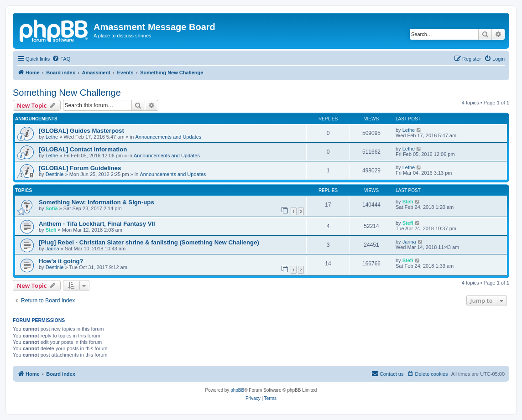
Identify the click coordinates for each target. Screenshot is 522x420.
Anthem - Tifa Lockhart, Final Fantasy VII (97, 224)
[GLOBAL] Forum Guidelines (80, 168)
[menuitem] (61, 59)
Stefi (408, 202)
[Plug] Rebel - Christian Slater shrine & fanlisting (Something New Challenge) (149, 242)
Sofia (52, 208)
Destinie (55, 174)
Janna (52, 249)
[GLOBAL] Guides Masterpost (81, 131)
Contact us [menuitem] (388, 373)
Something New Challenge (67, 93)
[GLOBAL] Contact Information (83, 149)
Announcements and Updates (168, 137)
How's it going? (61, 261)
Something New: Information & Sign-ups (97, 202)
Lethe (52, 137)
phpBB (237, 390)
